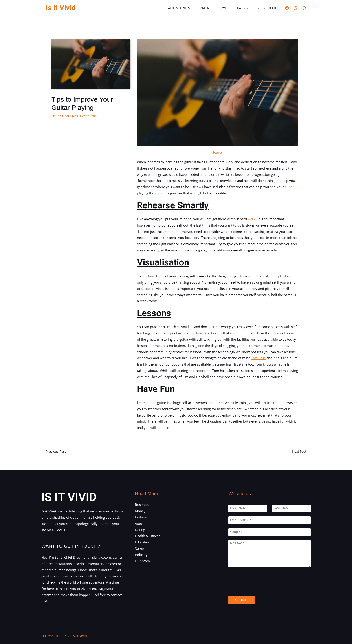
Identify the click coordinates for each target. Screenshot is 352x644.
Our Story (142, 561)
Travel (231, 8)
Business (142, 505)
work (252, 219)
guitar (289, 187)
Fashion (141, 517)
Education (60, 116)
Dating (247, 8)
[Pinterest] (304, 8)
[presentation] (262, 589)
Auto (139, 524)
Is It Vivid (61, 8)
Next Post (301, 452)
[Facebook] (287, 8)
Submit (242, 600)
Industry (141, 555)
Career (215, 8)
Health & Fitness (191, 8)
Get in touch (268, 8)
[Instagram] (296, 8)
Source (218, 152)
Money (140, 511)
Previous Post (54, 452)
